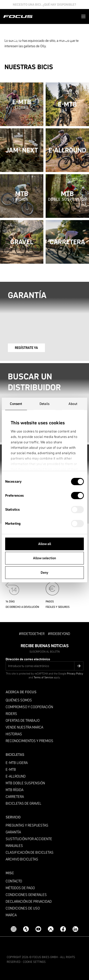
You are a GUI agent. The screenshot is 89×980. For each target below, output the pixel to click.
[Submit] (79, 666)
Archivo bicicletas (22, 859)
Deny (44, 572)
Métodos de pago (20, 888)
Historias (14, 734)
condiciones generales (26, 895)
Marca (11, 915)
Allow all (45, 544)
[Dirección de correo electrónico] (44, 666)
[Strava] (26, 929)
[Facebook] (63, 929)
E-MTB (11, 770)
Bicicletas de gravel (23, 803)
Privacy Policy (75, 673)
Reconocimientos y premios (29, 741)
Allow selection (44, 558)
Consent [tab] (16, 404)
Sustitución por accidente (29, 839)
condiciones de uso (23, 908)
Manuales (14, 846)
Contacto (14, 881)
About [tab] (73, 404)
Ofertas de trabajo (23, 720)
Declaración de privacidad (29, 901)
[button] (83, 16)
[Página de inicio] (18, 16)
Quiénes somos (19, 700)
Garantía (13, 832)
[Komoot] (51, 929)
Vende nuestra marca (24, 727)
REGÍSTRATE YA (26, 348)
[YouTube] (38, 929)
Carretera (15, 797)
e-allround (16, 776)
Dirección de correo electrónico (28, 659)
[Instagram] (14, 929)
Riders (11, 714)
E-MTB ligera (17, 763)
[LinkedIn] (75, 929)
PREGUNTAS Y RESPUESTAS (27, 825)
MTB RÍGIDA (14, 790)
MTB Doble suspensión (25, 783)
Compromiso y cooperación (29, 707)
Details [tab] (45, 404)
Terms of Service (43, 677)
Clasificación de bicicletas (30, 852)
